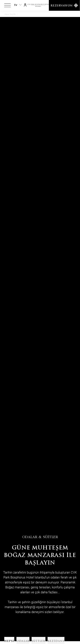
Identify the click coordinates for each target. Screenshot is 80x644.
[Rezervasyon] (64, 5)
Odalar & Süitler (40, 537)
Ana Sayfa (10, 14)
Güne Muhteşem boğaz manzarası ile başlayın (40, 556)
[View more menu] (7, 6)
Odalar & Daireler (30, 14)
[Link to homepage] (40, 5)
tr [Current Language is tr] (18, 5)
